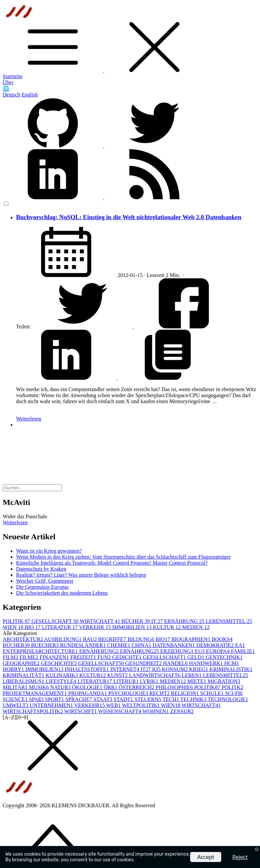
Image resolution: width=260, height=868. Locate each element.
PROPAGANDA (88, 693)
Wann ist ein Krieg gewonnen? (49, 551)
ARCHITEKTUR (23, 639)
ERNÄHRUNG (185, 621)
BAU (91, 639)
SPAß (37, 699)
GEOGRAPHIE (22, 663)
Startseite (13, 76)
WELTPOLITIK (142, 705)
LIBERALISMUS (24, 681)
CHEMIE (119, 645)
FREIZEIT (84, 657)
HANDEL (176, 663)
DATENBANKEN (174, 645)
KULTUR (167, 627)
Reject (240, 857)
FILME (29, 657)
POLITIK (17, 621)
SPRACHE (79, 699)
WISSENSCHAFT (120, 711)
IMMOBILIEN (133, 627)
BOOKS (222, 639)
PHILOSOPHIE (175, 687)
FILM (11, 657)
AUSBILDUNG (63, 639)
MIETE (197, 681)
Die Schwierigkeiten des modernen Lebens (62, 593)
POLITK (232, 687)
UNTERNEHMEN (52, 705)
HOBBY (14, 669)
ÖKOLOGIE (88, 687)
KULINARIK (62, 675)
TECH (171, 699)
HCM (232, 663)
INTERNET (125, 669)
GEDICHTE (128, 657)
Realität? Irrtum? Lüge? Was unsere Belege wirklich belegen (81, 575)
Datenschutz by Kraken (41, 569)
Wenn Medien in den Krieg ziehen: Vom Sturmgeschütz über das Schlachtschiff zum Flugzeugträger (123, 557)
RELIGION (185, 693)
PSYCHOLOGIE (129, 693)
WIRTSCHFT (81, 711)
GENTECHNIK (224, 657)
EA (240, 645)
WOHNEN (156, 711)
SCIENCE (16, 699)
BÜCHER (137, 621)
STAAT (103, 699)
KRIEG (199, 669)
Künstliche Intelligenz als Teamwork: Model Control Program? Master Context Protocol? (112, 563)
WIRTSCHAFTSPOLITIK (33, 711)
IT (158, 621)
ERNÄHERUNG (100, 651)
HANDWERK (207, 663)
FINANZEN (55, 657)
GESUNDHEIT (144, 663)
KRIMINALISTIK (231, 669)
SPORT (55, 699)
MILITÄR (16, 687)
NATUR (61, 687)
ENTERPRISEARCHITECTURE (41, 651)
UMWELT (16, 705)
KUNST (118, 675)
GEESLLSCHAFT (165, 657)
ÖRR (111, 687)
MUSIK (40, 687)
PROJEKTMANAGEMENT (35, 693)
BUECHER (46, 645)
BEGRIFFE (113, 639)
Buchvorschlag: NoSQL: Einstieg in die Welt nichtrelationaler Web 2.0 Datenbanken (129, 217)
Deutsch (11, 95)
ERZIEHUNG (178, 651)
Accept (206, 857)
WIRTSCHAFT (101, 621)
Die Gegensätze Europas (42, 587)
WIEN (14, 627)
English (30, 95)
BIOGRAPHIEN (191, 639)
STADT (124, 699)
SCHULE (213, 693)
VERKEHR (96, 627)
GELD (196, 657)
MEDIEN (196, 627)
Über (8, 82)
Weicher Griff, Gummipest (45, 581)
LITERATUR (60, 627)
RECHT (160, 693)
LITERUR (127, 681)
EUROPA (218, 651)
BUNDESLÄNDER (84, 645)
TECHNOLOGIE (228, 699)
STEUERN (148, 699)
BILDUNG (141, 639)
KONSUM (175, 669)
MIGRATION (224, 681)
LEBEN (192, 675)
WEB (114, 705)
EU (200, 651)
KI (157, 669)
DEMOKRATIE (216, 645)
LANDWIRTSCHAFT (155, 675)
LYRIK (150, 681)
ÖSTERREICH (137, 687)
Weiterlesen (29, 419)
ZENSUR (182, 711)
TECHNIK (194, 699)
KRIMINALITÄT (24, 675)
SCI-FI (234, 693)
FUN (105, 657)
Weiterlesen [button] (15, 522)
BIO (33, 627)
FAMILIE (243, 651)
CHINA (142, 645)
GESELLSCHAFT (55, 621)
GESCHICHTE (59, 663)
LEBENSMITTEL (229, 621)
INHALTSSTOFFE (88, 669)
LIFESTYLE (61, 681)
